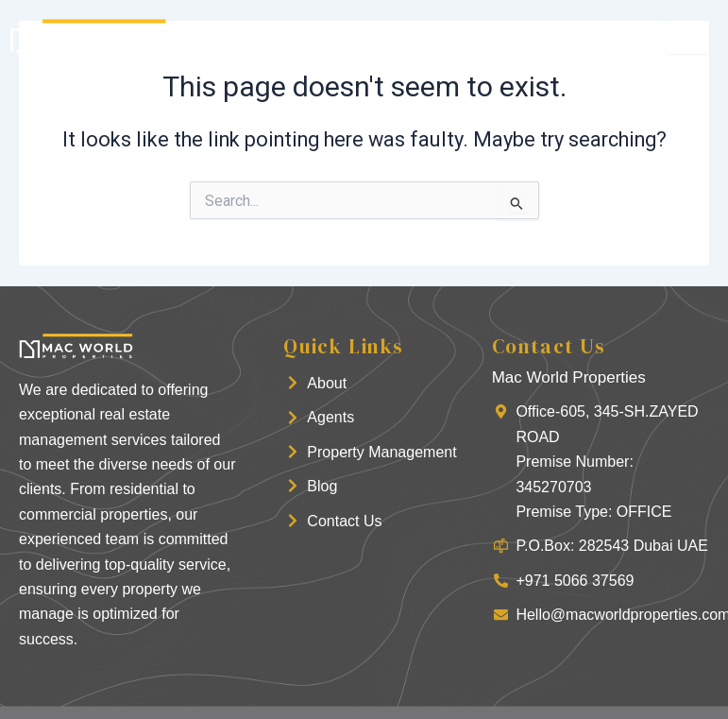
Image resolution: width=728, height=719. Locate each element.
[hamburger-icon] (688, 36)
